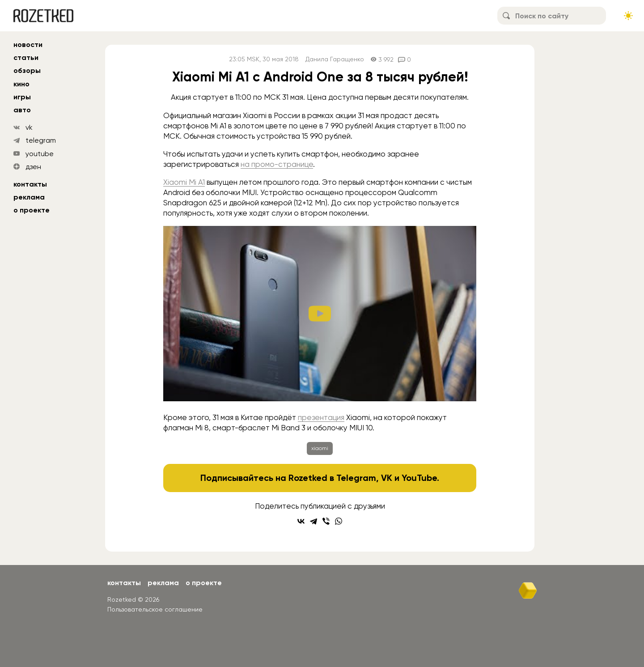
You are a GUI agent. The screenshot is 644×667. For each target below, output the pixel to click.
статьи (26, 57)
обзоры (27, 70)
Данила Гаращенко (335, 59)
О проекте (32, 210)
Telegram (356, 478)
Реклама (29, 197)
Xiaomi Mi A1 (184, 182)
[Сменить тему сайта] (628, 16)
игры (22, 97)
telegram (41, 140)
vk (29, 127)
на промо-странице (277, 164)
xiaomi (320, 448)
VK (387, 478)
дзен (33, 167)
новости (28, 45)
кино (21, 84)
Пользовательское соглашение (155, 609)
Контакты (30, 184)
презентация (321, 417)
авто (22, 110)
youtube (40, 154)
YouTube (419, 478)
